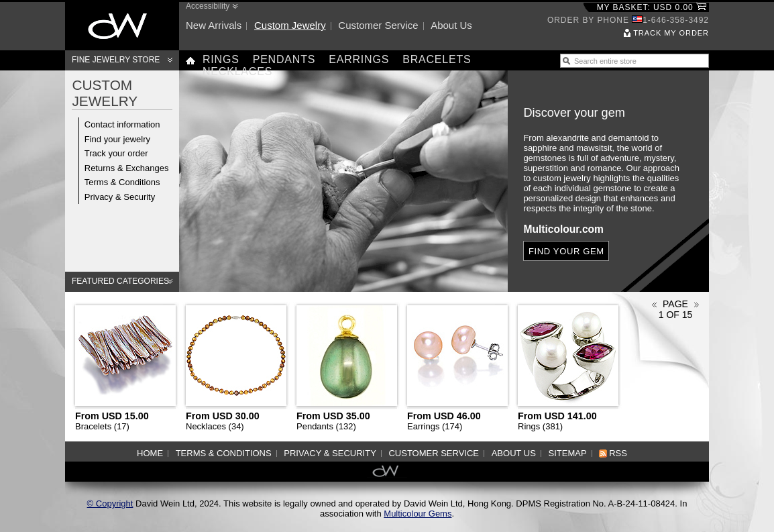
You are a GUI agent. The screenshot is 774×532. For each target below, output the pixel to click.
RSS (618, 453)
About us (451, 25)
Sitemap (568, 453)
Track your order (116, 153)
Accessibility (208, 6)
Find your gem (566, 251)
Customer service (378, 25)
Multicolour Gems (418, 514)
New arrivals (214, 25)
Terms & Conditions (122, 182)
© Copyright (110, 503)
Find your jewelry (117, 139)
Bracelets (437, 59)
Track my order (671, 33)
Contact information (122, 124)
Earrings (359, 59)
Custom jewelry (290, 25)
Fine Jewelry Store (116, 60)
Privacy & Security (120, 197)
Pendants (284, 59)
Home (150, 453)
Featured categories (120, 281)
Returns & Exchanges (127, 168)
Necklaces (237, 71)
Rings (221, 59)
